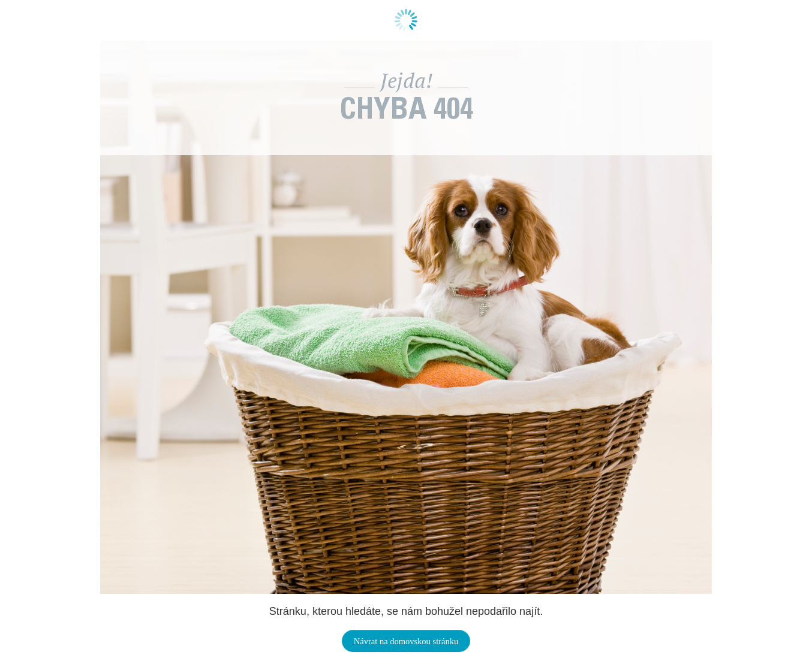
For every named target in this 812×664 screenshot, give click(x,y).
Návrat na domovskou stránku (406, 641)
